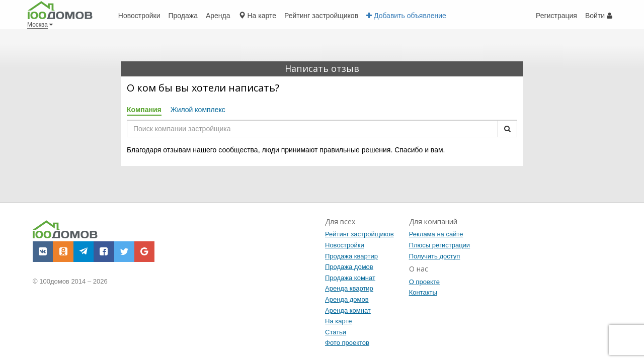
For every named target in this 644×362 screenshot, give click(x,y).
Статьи (336, 332)
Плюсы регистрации (439, 245)
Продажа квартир (351, 256)
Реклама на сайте (436, 234)
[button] (43, 251)
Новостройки (345, 245)
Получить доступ (435, 256)
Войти (599, 16)
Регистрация (556, 16)
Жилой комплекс (198, 110)
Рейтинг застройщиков (359, 234)
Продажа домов (349, 267)
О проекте (424, 282)
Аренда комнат (348, 310)
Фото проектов (347, 343)
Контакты (423, 292)
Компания (144, 110)
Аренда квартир (349, 288)
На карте (338, 321)
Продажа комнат (350, 278)
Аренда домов (347, 299)
